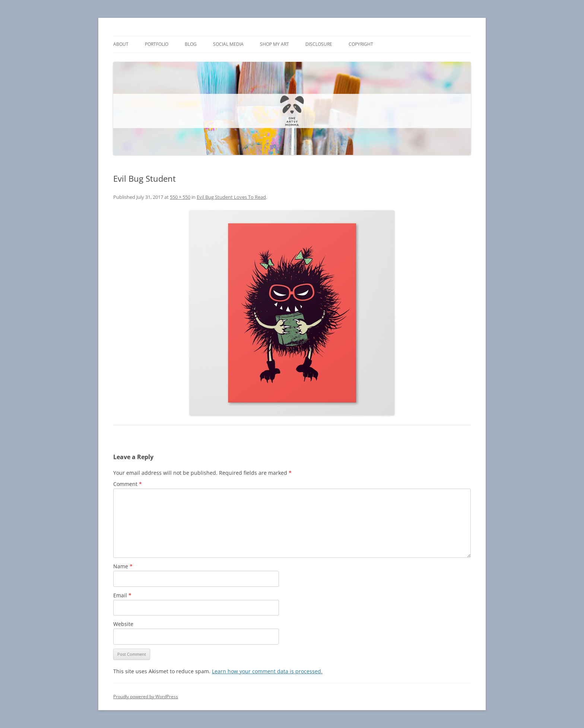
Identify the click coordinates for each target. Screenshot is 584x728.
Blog (191, 44)
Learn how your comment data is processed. (267, 671)
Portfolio (157, 44)
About (121, 44)
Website (123, 624)
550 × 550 (180, 197)
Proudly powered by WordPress (146, 697)
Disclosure (319, 44)
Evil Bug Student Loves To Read (231, 197)
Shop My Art (274, 44)
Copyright (361, 44)
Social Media (228, 44)
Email (122, 595)
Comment (128, 484)
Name (123, 566)
